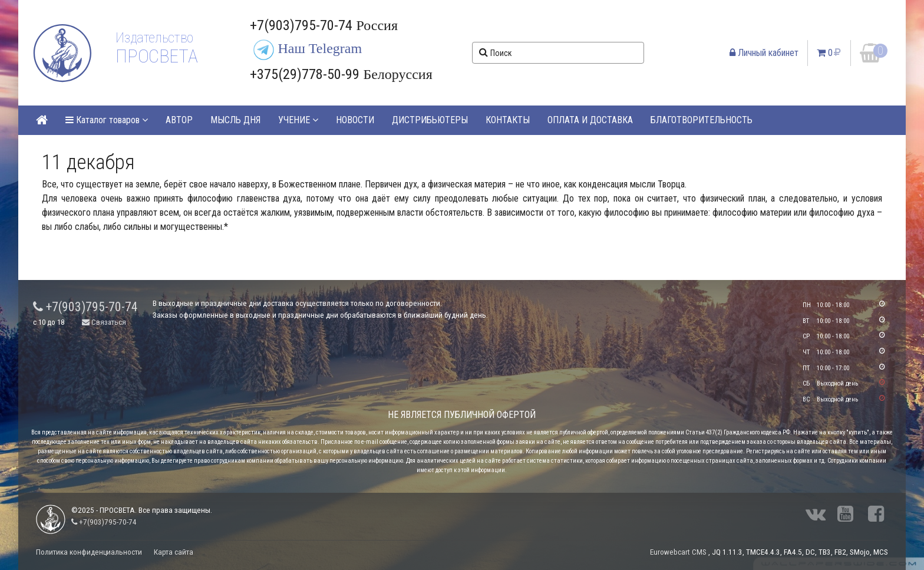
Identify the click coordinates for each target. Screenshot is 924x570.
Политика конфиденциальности (89, 552)
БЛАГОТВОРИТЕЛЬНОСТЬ (702, 120)
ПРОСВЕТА (156, 56)
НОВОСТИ (355, 120)
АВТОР (179, 120)
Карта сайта (174, 552)
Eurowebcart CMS (678, 552)
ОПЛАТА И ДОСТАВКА (590, 120)
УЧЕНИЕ (298, 120)
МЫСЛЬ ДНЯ (235, 120)
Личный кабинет (764, 53)
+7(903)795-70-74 (85, 307)
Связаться (104, 322)
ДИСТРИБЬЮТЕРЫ (430, 120)
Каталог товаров (107, 120)
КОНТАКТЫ (508, 120)
